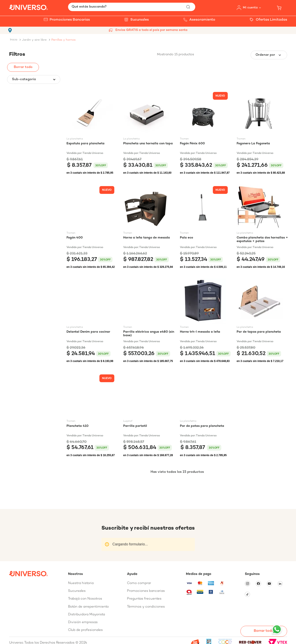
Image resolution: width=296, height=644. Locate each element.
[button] (34, 79)
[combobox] (132, 7)
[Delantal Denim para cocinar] (92, 321)
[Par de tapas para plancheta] (262, 321)
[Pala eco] (206, 227)
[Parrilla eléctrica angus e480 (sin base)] (149, 321)
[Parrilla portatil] (149, 415)
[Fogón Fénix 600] (206, 133)
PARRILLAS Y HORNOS (63, 40)
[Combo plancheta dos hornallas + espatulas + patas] (262, 227)
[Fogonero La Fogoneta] (262, 133)
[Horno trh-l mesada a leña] (206, 321)
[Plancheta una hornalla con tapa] (149, 133)
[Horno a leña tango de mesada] (149, 227)
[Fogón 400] (92, 227)
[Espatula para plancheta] (92, 133)
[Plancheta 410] (92, 415)
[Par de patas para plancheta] (206, 415)
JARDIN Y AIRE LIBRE (34, 40)
